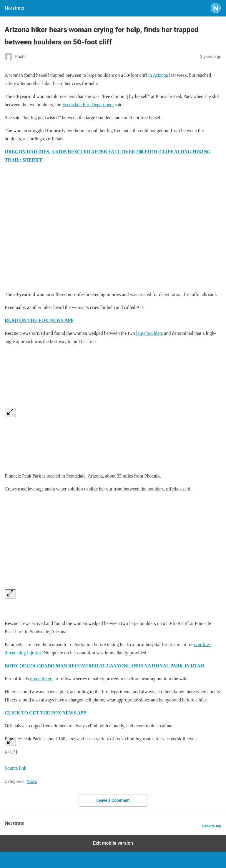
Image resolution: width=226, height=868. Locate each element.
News (32, 781)
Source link (15, 768)
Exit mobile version (113, 843)
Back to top (212, 826)
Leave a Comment (113, 800)
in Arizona (158, 75)
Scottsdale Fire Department (88, 105)
